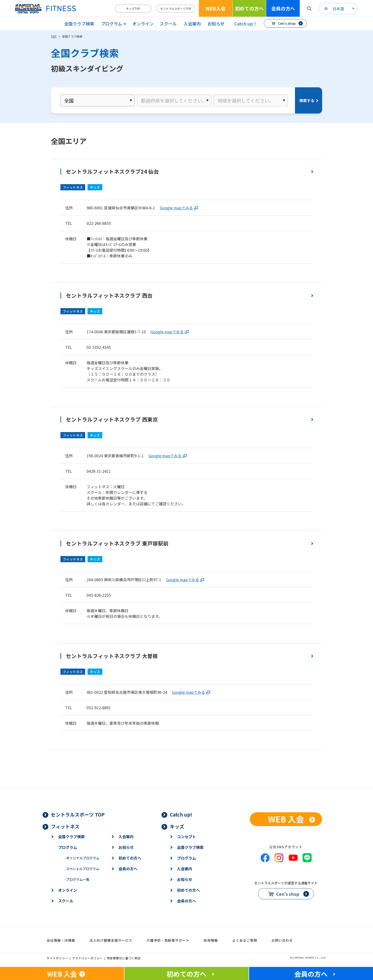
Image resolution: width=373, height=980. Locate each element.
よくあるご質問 (245, 940)
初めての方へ (249, 8)
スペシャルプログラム (82, 869)
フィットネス (65, 826)
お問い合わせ (282, 940)
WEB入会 (216, 8)
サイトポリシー (57, 958)
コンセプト (186, 837)
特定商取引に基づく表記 (124, 958)
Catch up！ (246, 24)
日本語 (338, 9)
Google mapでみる (176, 208)
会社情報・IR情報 (61, 940)
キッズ (177, 826)
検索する (307, 100)
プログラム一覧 (77, 879)
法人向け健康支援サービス (111, 940)
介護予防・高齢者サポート (168, 940)
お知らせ (216, 24)
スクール (168, 24)
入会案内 (192, 24)
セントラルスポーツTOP (176, 8)
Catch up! (181, 815)
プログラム (68, 847)
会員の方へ (283, 8)
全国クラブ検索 (79, 24)
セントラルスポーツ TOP (78, 815)
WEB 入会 (286, 819)
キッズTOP (133, 8)
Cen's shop (287, 23)
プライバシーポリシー (88, 958)
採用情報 (211, 940)
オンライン (143, 24)
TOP (54, 36)
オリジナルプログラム (82, 858)
